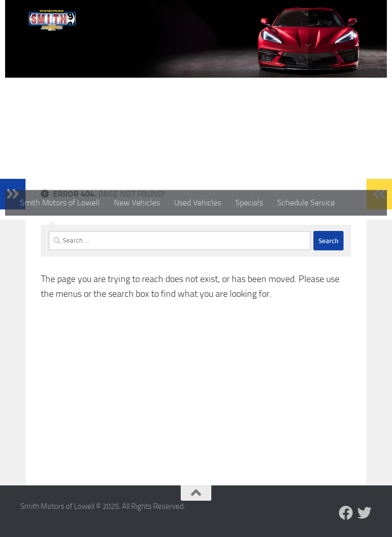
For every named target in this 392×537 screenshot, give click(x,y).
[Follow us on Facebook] (346, 513)
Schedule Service (306, 203)
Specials (249, 203)
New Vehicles (137, 203)
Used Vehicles (198, 203)
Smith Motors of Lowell (60, 203)
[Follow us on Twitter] (364, 513)
